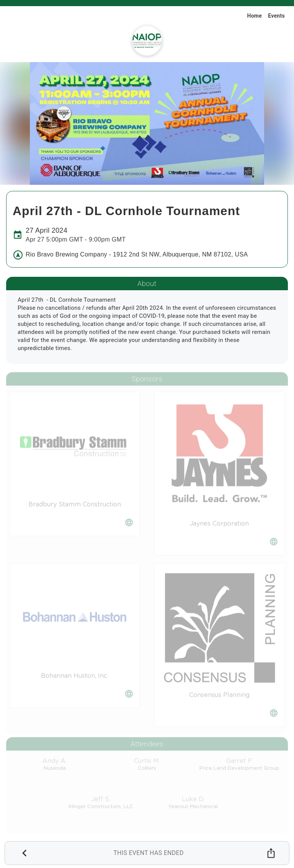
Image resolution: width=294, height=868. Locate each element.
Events (276, 16)
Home (254, 16)
